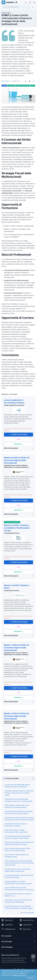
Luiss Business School (12, 533)
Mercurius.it (27, 929)
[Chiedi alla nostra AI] (18, 439)
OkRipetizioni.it (10, 929)
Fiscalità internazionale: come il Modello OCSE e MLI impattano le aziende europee (19, 907)
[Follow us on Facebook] (19, 969)
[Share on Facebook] (26, 81)
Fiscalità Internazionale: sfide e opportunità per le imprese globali (19, 876)
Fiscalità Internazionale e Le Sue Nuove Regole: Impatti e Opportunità (18, 870)
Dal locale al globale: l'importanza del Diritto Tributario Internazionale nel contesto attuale (19, 793)
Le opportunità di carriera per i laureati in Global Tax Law (18, 895)
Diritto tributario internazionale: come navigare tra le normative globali (17, 806)
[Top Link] (34, 2)
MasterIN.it (9, 920)
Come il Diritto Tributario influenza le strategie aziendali (17, 856)
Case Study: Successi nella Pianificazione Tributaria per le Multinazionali (18, 901)
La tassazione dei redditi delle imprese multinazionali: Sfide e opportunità (17, 786)
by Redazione (6, 81)
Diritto (33, 86)
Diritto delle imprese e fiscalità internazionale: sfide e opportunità (16, 831)
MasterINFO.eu (28, 920)
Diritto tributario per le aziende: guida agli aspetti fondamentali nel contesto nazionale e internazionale (19, 863)
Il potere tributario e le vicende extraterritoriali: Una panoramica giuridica (18, 882)
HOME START (6, 13)
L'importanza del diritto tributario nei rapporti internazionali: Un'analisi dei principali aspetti (19, 819)
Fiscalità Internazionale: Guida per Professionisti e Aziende (16, 825)
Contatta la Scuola (18, 435)
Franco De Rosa (20, 962)
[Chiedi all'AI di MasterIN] (16, 7)
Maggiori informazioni (19, 975)
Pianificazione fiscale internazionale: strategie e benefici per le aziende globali (19, 800)
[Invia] (33, 7)
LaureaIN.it (9, 925)
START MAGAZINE (28, 913)
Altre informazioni (11, 448)
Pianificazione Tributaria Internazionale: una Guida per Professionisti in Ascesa (19, 843)
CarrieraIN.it (27, 925)
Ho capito (31, 978)
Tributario (11, 86)
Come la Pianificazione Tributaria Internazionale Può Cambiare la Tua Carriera (19, 889)
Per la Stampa (7, 947)
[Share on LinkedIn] (30, 81)
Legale (4, 86)
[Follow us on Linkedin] (22, 969)
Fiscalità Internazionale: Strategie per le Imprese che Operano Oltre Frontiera (18, 837)
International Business (22, 86)
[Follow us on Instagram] (15, 969)
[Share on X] (33, 81)
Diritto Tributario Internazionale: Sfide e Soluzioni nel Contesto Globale (18, 849)
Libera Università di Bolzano (14, 405)
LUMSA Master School (12, 591)
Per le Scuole (7, 941)
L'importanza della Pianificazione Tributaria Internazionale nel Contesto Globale (19, 812)
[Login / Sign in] (30, 2)
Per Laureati (6, 936)
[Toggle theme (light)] (26, 2)
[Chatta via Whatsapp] (18, 444)
